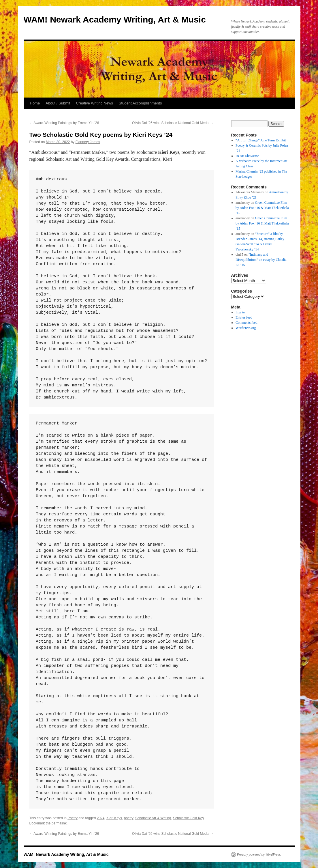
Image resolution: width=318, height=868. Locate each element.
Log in (240, 312)
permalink (59, 823)
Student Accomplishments (140, 103)
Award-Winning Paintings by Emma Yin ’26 (64, 123)
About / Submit (58, 103)
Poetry (73, 818)
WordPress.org (246, 328)
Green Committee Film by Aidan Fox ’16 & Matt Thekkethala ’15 (262, 208)
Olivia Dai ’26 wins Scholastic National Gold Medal (173, 123)
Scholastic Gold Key (188, 818)
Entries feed (244, 317)
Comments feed (247, 323)
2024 (101, 818)
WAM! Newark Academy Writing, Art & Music (115, 19)
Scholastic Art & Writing (153, 818)
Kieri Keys (114, 818)
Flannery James (88, 142)
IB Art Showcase (247, 156)
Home (35, 103)
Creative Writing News (94, 103)
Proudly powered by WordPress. (259, 854)
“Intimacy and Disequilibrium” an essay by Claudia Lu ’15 (261, 260)
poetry (129, 818)
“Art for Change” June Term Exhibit (261, 140)
